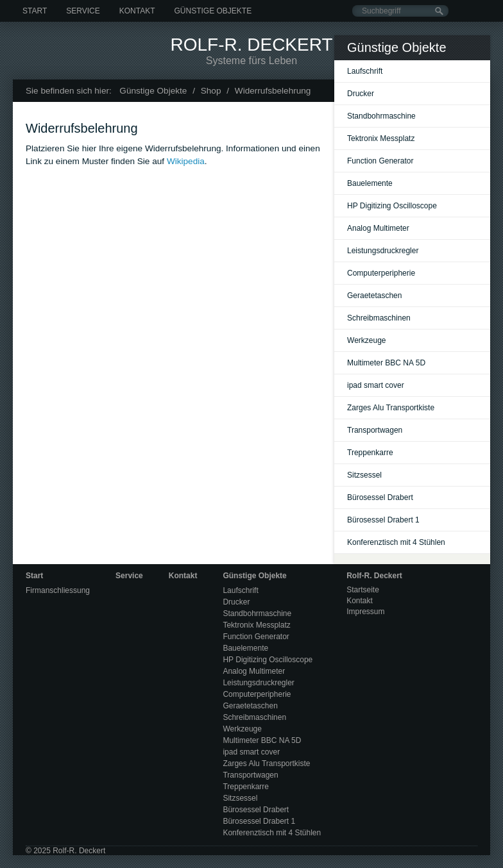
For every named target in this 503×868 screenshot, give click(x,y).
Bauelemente (370, 183)
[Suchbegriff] (400, 11)
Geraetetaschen (374, 296)
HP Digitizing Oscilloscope (392, 206)
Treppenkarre (370, 453)
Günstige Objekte (213, 11)
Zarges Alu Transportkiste (391, 408)
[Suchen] (439, 11)
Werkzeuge (366, 340)
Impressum (365, 612)
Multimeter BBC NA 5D (386, 363)
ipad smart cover (376, 385)
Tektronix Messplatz (381, 138)
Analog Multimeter (378, 228)
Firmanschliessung (58, 590)
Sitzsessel (364, 475)
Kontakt (137, 11)
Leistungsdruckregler (383, 251)
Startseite (363, 590)
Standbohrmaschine (381, 116)
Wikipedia (186, 161)
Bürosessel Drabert (380, 497)
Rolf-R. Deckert (251, 45)
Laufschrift (365, 71)
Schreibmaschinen (379, 318)
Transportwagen (375, 430)
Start (35, 11)
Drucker (361, 94)
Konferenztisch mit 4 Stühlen (396, 542)
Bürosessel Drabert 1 (383, 520)
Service (83, 11)
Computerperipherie (381, 273)
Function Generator (380, 161)
